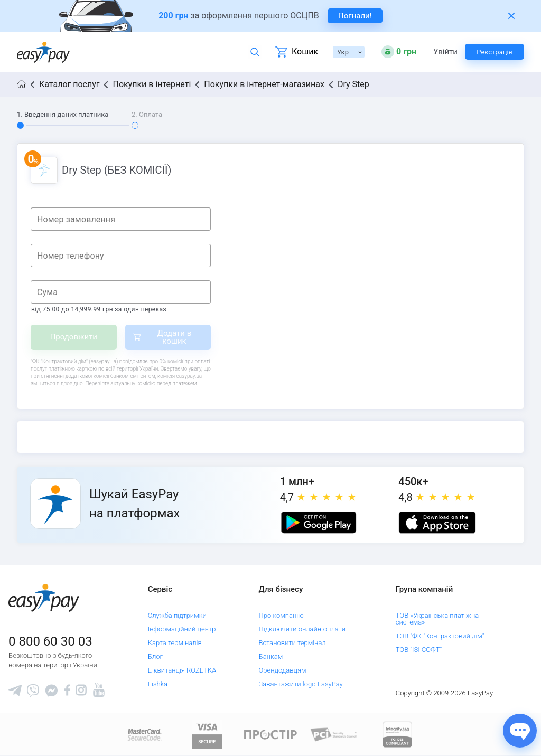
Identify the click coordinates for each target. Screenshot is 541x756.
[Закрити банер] (511, 16)
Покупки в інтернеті (152, 84)
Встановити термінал (292, 643)
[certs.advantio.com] (397, 734)
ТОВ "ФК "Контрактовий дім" (440, 636)
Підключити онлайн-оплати (302, 629)
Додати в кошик (175, 337)
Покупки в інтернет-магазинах (264, 84)
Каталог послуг (69, 84)
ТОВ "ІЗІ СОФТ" (419, 650)
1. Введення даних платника (63, 114)
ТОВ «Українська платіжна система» (437, 619)
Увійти (445, 52)
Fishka (158, 684)
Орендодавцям (283, 670)
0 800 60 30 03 (50, 641)
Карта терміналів (175, 643)
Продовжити (74, 337)
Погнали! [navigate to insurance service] (355, 16)
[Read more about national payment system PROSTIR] (270, 734)
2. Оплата (147, 114)
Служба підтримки (177, 615)
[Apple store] (437, 523)
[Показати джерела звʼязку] (520, 731)
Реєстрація (494, 52)
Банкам (271, 656)
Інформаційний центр (182, 629)
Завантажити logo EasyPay (301, 684)
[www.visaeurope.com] (207, 734)
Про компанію (281, 615)
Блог (155, 656)
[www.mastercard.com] (144, 734)
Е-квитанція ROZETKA (182, 670)
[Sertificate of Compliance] (334, 734)
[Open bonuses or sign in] (399, 52)
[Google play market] (319, 523)
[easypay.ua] (43, 52)
